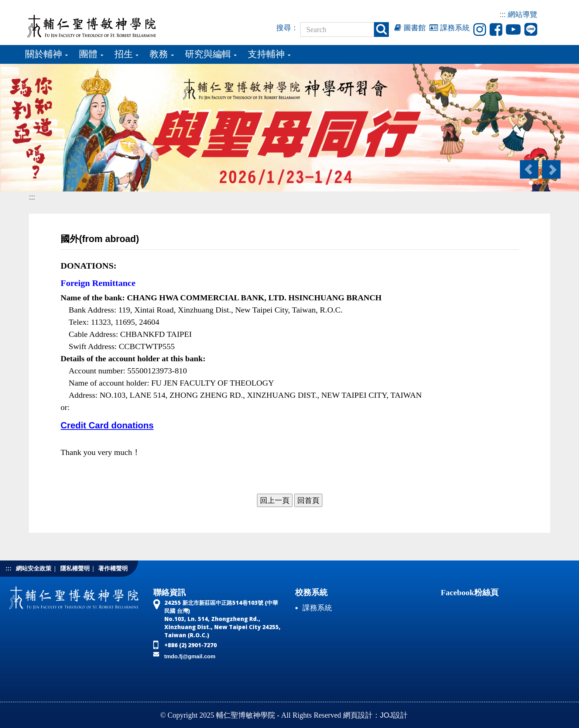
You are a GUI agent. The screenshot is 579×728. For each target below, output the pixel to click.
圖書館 (410, 28)
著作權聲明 (113, 568)
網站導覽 (523, 14)
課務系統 (450, 28)
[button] (529, 169)
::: (503, 14)
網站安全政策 (34, 568)
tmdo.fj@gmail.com (190, 656)
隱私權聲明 (75, 568)
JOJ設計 (394, 715)
